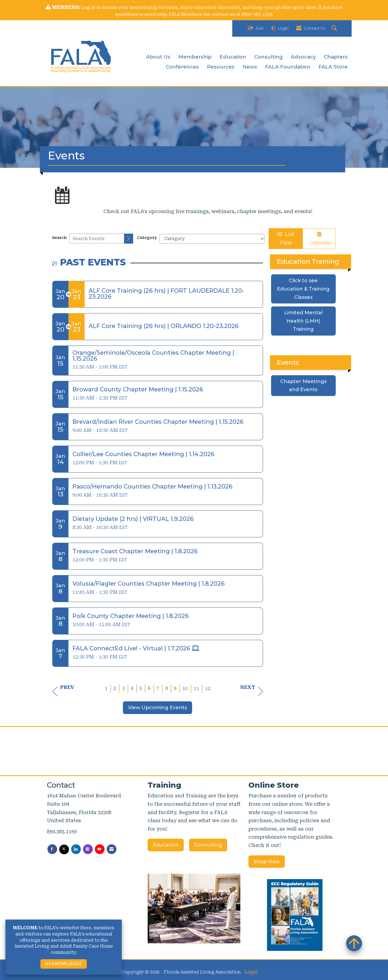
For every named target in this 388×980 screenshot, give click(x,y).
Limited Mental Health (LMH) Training (303, 321)
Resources (221, 67)
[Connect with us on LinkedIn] (76, 849)
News (250, 67)
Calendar (319, 239)
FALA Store (333, 67)
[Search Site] (335, 28)
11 (196, 688)
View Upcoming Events (157, 708)
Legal (251, 972)
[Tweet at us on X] (64, 849)
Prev (63, 691)
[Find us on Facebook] (52, 849)
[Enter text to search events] (97, 238)
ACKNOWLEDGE (64, 964)
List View (286, 238)
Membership (195, 57)
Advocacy (303, 57)
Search (59, 238)
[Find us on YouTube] (100, 849)
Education (233, 57)
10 (185, 688)
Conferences (182, 67)
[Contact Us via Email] (112, 849)
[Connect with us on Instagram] (88, 849)
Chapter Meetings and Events (303, 386)
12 (208, 688)
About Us (158, 57)
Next (252, 691)
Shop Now (267, 862)
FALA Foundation (288, 67)
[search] (129, 239)
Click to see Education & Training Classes (303, 289)
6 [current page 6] (149, 688)
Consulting (269, 57)
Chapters (336, 57)
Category (147, 238)
